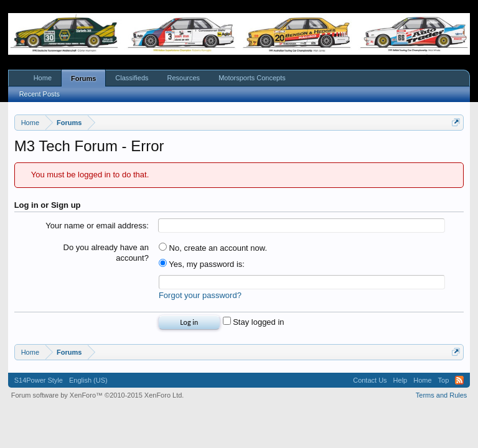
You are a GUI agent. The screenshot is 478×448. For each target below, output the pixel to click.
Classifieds (132, 78)
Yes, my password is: (202, 264)
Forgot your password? (200, 295)
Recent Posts (40, 94)
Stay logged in (254, 322)
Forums (83, 78)
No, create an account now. (213, 248)
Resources (184, 78)
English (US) (88, 380)
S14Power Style (39, 380)
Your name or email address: (97, 226)
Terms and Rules (442, 395)
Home (43, 78)
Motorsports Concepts (252, 78)
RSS (459, 380)
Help (401, 380)
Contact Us (370, 380)
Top (444, 380)
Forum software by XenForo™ (98, 395)
